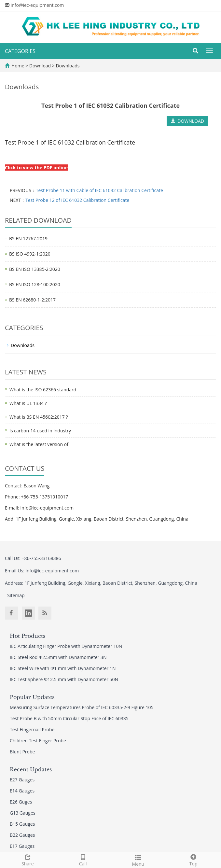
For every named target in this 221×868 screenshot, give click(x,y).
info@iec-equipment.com (37, 5)
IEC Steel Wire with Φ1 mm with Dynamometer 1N (63, 668)
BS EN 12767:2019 (28, 238)
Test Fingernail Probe (32, 729)
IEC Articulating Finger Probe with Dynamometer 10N (66, 646)
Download (41, 66)
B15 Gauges (22, 824)
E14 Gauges (22, 791)
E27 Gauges (22, 780)
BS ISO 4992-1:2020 (30, 254)
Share (28, 859)
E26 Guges (21, 802)
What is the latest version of (39, 444)
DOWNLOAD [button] (187, 121)
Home (18, 66)
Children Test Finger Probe (38, 741)
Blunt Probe (22, 752)
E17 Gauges (22, 846)
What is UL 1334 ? (28, 403)
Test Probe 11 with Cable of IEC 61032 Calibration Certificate (99, 190)
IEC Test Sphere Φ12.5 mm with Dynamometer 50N (64, 679)
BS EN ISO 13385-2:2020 (35, 269)
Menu (138, 860)
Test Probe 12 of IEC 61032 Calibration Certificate (77, 200)
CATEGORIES (20, 51)
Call (83, 859)
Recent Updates (31, 769)
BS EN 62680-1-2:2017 (32, 300)
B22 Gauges (22, 835)
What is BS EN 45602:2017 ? (39, 417)
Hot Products (28, 636)
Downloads (67, 66)
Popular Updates (32, 697)
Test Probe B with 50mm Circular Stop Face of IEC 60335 (69, 718)
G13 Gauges (23, 813)
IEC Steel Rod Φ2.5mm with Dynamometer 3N (58, 657)
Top (193, 859)
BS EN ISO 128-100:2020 (35, 284)
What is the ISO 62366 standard (43, 390)
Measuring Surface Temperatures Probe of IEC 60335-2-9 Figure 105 (82, 707)
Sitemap (16, 595)
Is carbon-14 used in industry (40, 431)
